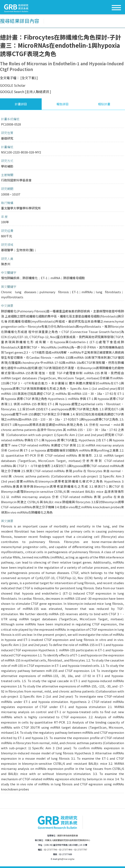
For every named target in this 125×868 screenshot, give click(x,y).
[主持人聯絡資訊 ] (38, 92)
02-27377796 (50, 850)
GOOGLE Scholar (13, 85)
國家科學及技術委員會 (68, 835)
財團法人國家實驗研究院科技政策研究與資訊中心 (68, 840)
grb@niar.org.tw (66, 859)
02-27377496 (66, 850)
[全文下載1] (29, 78)
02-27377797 (81, 850)
